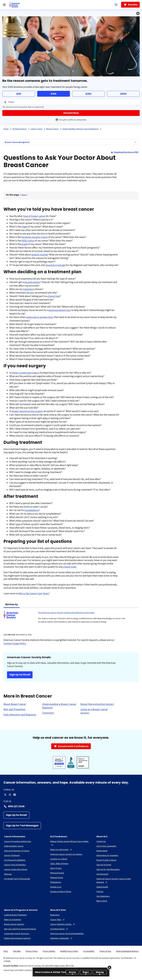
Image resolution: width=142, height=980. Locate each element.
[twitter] (5, 795)
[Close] (109, 967)
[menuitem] (135, 142)
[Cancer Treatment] (12, 855)
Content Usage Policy (15, 643)
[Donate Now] (71, 113)
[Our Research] (102, 874)
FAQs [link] (6, 951)
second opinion (32, 282)
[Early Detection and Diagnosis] (20, 715)
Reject (86, 972)
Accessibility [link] (89, 951)
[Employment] (102, 851)
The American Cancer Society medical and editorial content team (66, 613)
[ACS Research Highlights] (15, 860)
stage (24, 227)
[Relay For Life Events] (61, 849)
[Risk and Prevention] (14, 709)
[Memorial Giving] (57, 873)
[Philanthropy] (56, 882)
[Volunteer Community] (62, 938)
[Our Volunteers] (103, 896)
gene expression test (60, 310)
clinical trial (54, 296)
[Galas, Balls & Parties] (59, 863)
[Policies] (100, 891)
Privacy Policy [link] (32, 951)
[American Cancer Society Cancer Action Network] (117, 880)
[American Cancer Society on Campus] (66, 854)
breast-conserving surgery (25, 373)
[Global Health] (102, 887)
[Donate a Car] (56, 887)
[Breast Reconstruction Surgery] (97, 704)
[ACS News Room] (59, 929)
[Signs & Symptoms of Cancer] (17, 851)
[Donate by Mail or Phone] (61, 891)
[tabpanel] (71, 619)
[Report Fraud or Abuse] (106, 860)
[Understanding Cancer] (14, 846)
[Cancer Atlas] (58, 919)
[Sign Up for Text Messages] (22, 826)
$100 (53, 94)
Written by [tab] (12, 604)
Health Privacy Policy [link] (69, 951)
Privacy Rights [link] (49, 951)
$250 (88, 94)
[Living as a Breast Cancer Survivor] (98, 711)
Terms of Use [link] (105, 951)
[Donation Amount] (71, 102)
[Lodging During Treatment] (15, 915)
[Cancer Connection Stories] (16, 869)
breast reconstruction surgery (27, 411)
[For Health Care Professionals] (17, 879)
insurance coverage (55, 265)
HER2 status (28, 241)
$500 (123, 94)
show (24, 195)
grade (25, 244)
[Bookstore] (55, 915)
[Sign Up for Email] (16, 815)
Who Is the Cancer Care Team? (34, 593)
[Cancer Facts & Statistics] (15, 865)
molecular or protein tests (39, 317)
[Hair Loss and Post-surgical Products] (20, 929)
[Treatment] (48, 713)
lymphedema (32, 510)
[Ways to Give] (56, 868)
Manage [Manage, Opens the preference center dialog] (100, 972)
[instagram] (10, 795)
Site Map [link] (17, 951)
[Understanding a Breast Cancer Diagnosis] (60, 706)
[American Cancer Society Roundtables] (67, 933)
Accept (72, 972)
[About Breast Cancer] (15, 704)
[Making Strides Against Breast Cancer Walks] (71, 843)
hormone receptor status (35, 237)
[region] (71, 972)
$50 (19, 94)
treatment (28, 289)
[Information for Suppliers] (107, 855)
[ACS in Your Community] (106, 846)
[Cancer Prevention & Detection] (18, 841)
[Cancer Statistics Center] (63, 924)
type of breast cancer (34, 216)
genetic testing (39, 255)
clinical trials (70, 567)
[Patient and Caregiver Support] (17, 938)
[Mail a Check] (102, 901)
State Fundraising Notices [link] (127, 951)
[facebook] (15, 795)
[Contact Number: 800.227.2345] (71, 806)
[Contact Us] (101, 841)
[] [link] (24, 195)
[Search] (116, 5)
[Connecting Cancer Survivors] (17, 933)
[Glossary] (8, 874)
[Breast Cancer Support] (14, 924)
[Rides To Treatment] (13, 919)
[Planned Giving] (57, 877)
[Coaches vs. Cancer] (59, 859)
